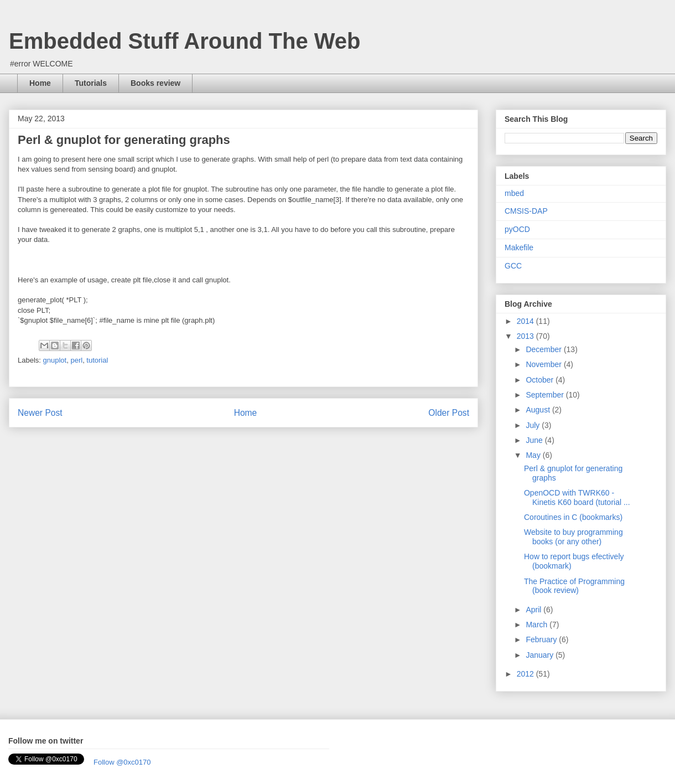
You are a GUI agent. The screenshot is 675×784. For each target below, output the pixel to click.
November (544, 364)
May (534, 455)
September (546, 395)
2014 (526, 321)
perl (76, 360)
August (539, 410)
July (534, 425)
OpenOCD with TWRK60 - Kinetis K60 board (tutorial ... (577, 497)
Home (40, 83)
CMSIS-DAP (526, 211)
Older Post (449, 413)
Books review (155, 83)
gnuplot (55, 360)
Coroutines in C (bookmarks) (573, 517)
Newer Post (40, 413)
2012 (526, 674)
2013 (526, 336)
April (534, 610)
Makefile (519, 247)
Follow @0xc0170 (122, 762)
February (542, 639)
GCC (513, 266)
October (541, 380)
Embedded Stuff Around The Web (185, 41)
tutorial (97, 360)
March (538, 625)
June (535, 440)
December (544, 349)
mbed (514, 193)
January (541, 655)
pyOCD (517, 229)
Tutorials (91, 83)
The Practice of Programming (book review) (574, 586)
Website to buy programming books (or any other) (573, 537)
